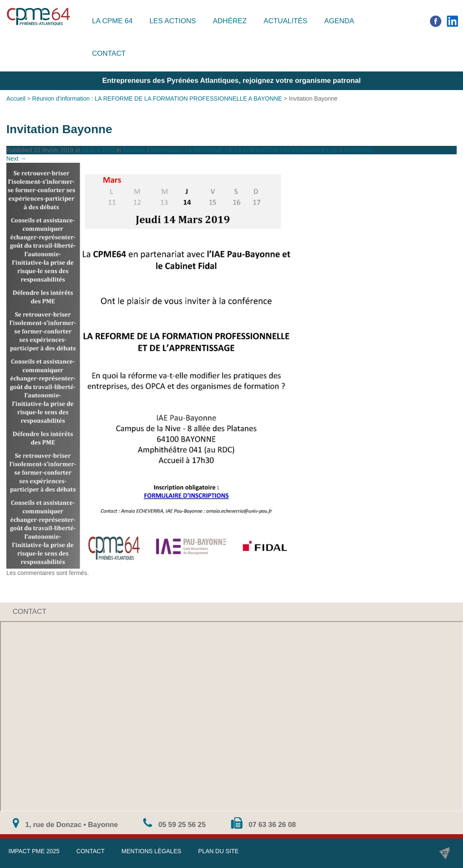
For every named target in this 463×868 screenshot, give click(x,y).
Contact (109, 53)
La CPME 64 (112, 21)
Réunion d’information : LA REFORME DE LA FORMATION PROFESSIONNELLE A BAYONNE (157, 99)
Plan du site (218, 851)
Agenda (339, 21)
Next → (16, 159)
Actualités (286, 21)
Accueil (16, 99)
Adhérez (230, 21)
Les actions (173, 21)
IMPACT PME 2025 (34, 851)
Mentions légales (151, 851)
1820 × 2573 (98, 150)
